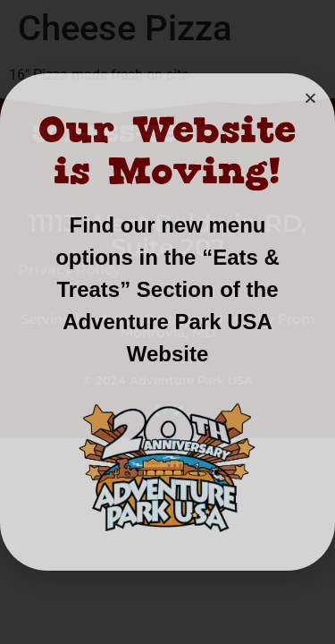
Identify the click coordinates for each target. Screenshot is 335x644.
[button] (310, 98)
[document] (167, 322)
